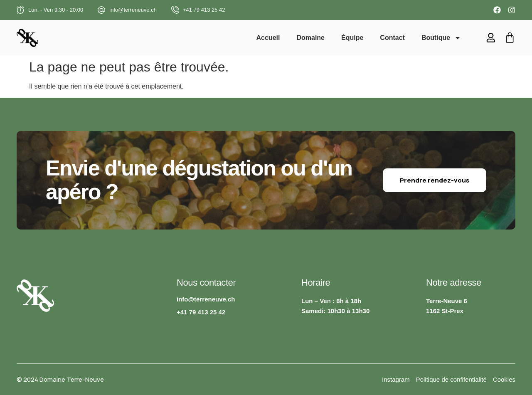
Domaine (311, 38)
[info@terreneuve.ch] (101, 10)
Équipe (353, 38)
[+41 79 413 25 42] (175, 10)
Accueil (268, 38)
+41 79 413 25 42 (204, 10)
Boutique (442, 38)
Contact (393, 38)
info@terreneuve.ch (133, 10)
